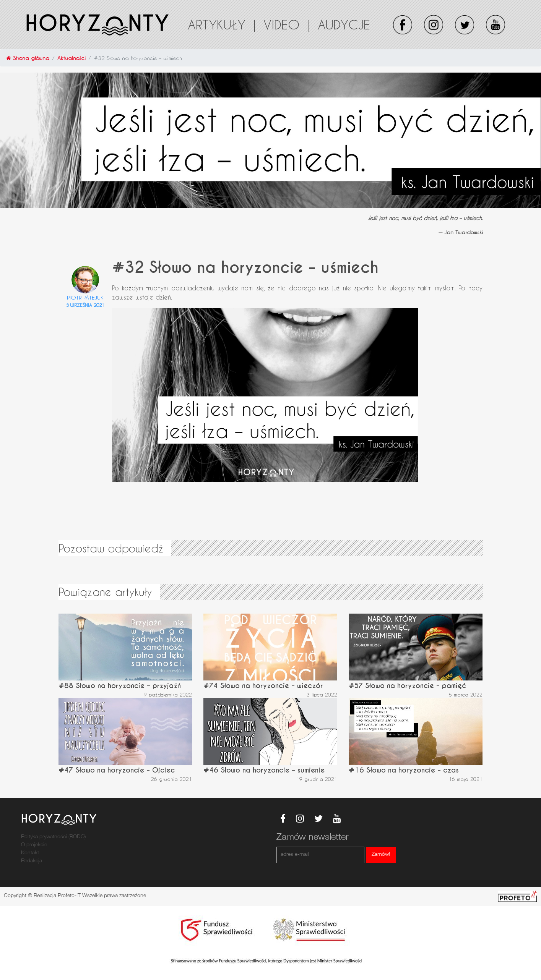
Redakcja (32, 861)
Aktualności (71, 58)
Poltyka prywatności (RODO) (53, 837)
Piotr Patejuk (85, 297)
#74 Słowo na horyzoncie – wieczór (263, 686)
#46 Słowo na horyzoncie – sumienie (264, 770)
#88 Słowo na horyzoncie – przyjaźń (120, 686)
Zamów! (381, 855)
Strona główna (28, 58)
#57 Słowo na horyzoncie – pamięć (407, 686)
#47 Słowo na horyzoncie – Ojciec (117, 770)
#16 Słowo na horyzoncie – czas (404, 770)
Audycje (344, 24)
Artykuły (222, 24)
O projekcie (34, 845)
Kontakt (30, 853)
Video (287, 24)
